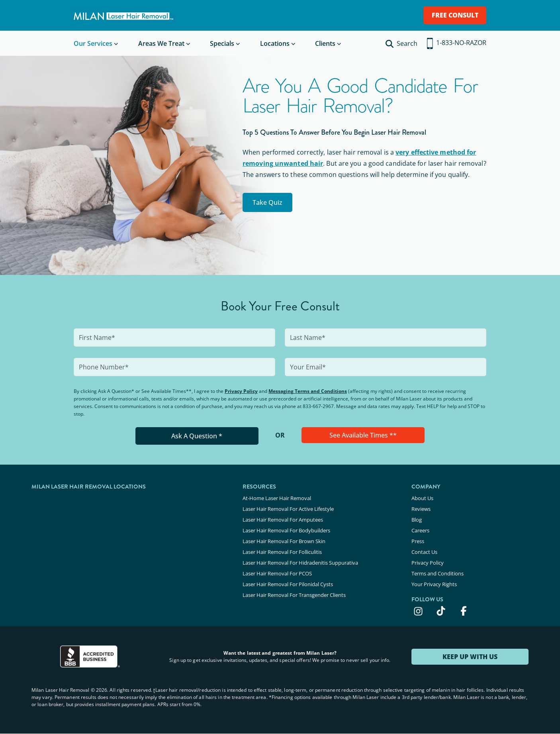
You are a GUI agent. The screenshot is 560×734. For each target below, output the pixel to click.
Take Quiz (267, 202)
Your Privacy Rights (434, 584)
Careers (420, 530)
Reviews (421, 509)
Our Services (93, 43)
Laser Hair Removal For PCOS (277, 573)
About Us (422, 498)
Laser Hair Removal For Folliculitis (282, 552)
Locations (275, 43)
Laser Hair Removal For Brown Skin (284, 541)
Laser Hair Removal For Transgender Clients (294, 595)
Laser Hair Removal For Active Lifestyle (288, 509)
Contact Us (424, 552)
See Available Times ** (363, 435)
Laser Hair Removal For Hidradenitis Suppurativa (300, 563)
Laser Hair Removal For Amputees (283, 520)
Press (418, 541)
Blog (417, 520)
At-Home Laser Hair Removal (277, 498)
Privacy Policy (241, 391)
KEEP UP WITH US (470, 657)
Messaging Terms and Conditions (308, 391)
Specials (222, 43)
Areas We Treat (161, 43)
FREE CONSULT (455, 15)
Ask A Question (197, 436)
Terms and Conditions (438, 573)
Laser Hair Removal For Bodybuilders (286, 530)
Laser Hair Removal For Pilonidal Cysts (288, 584)
